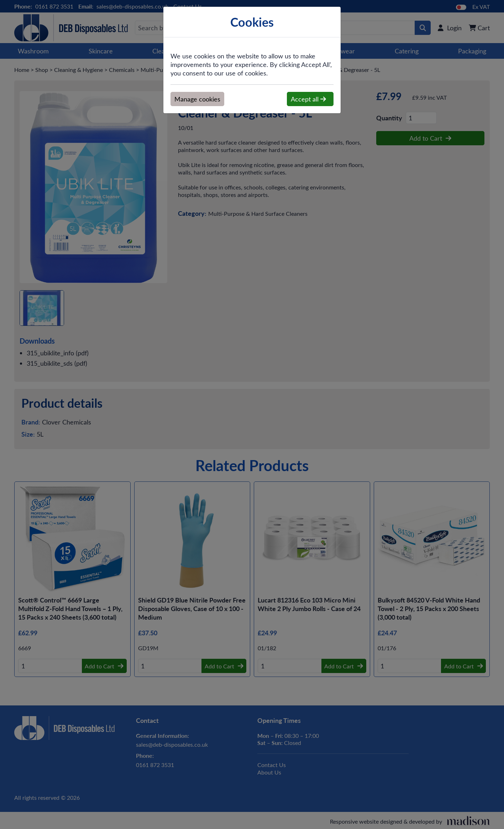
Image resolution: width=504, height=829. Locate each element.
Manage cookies (197, 99)
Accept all (308, 99)
